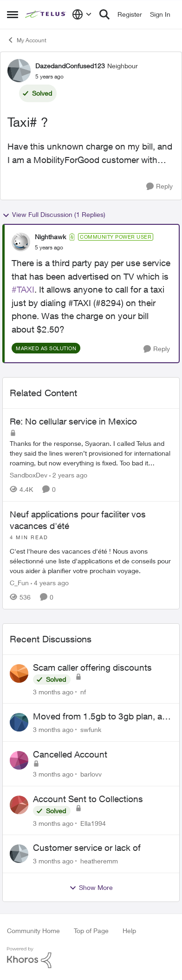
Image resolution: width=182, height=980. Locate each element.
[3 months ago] (53, 691)
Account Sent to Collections (88, 799)
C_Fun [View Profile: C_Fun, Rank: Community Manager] (19, 583)
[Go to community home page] (46, 15)
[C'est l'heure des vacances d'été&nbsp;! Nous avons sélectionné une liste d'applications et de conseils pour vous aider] (91, 555)
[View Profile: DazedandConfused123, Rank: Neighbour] (19, 71)
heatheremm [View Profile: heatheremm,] (99, 861)
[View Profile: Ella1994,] (19, 805)
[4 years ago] (50, 583)
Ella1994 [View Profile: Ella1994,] (93, 823)
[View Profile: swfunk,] (19, 722)
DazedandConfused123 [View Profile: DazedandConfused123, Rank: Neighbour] (70, 66)
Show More (91, 888)
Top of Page (91, 931)
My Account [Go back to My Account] (27, 40)
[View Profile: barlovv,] (19, 760)
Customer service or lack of (87, 848)
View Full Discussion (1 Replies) (54, 215)
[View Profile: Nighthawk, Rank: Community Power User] (21, 242)
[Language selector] (82, 14)
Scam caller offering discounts (92, 667)
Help (129, 931)
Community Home (33, 931)
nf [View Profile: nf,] (83, 691)
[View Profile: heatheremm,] (19, 854)
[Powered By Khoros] (91, 958)
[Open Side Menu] (13, 14)
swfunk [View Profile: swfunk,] (91, 729)
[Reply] (159, 186)
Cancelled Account (70, 754)
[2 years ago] (68, 475)
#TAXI (23, 289)
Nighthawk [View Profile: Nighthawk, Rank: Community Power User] (50, 237)
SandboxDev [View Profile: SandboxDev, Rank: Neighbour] (29, 475)
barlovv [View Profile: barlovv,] (91, 774)
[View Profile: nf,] (19, 673)
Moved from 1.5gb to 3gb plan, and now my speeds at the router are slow (103, 717)
